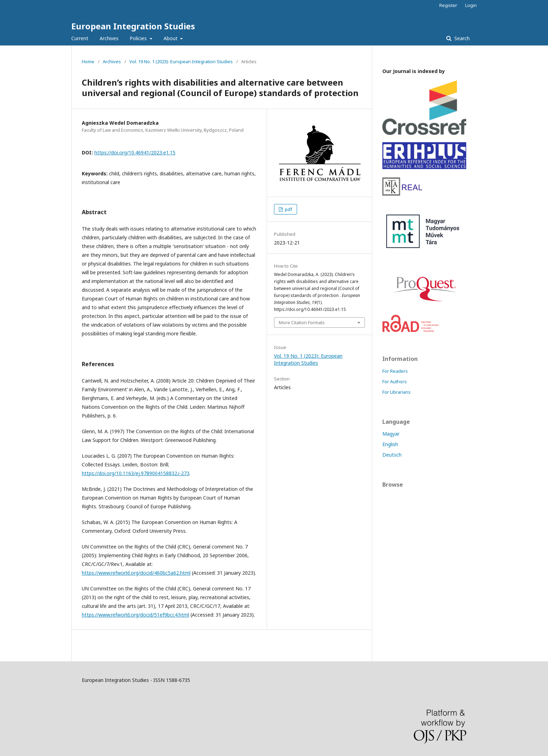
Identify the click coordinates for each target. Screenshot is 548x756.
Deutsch (392, 455)
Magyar (391, 434)
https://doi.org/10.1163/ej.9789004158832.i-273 (136, 473)
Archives (109, 38)
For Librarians (396, 392)
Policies (139, 38)
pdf (288, 209)
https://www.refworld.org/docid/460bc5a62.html (136, 573)
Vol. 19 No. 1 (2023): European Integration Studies (181, 61)
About (171, 38)
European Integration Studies (133, 26)
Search (461, 38)
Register (448, 5)
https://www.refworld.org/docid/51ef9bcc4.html (135, 615)
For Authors (395, 381)
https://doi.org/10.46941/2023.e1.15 (135, 152)
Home (88, 61)
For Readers (395, 371)
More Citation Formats (302, 322)
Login (471, 5)
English (390, 444)
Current (80, 38)
